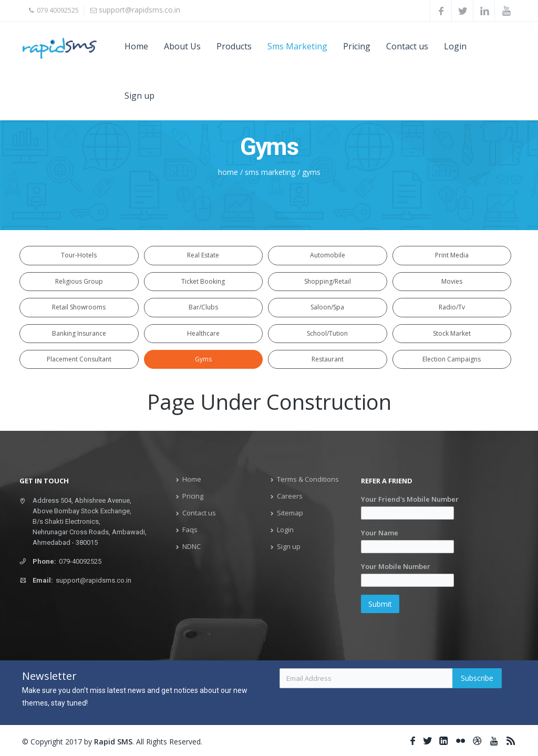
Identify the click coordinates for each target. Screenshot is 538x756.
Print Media (452, 255)
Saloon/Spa (327, 307)
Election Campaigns (452, 358)
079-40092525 (80, 560)
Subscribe (477, 677)
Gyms (203, 358)
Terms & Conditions (308, 478)
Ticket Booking (203, 281)
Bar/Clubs (203, 307)
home (228, 172)
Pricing (357, 46)
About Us (182, 46)
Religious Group (79, 281)
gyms (311, 172)
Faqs (190, 529)
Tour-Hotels (79, 255)
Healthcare (203, 332)
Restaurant (328, 358)
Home (136, 46)
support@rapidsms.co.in (139, 10)
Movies (452, 281)
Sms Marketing (297, 46)
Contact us (407, 46)
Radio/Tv (452, 307)
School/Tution (327, 332)
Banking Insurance (79, 332)
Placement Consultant (79, 358)
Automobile (328, 255)
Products (234, 46)
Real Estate (203, 255)
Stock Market (452, 332)
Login (455, 46)
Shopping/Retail (328, 281)
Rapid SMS (113, 741)
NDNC (192, 545)
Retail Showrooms (79, 307)
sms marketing (270, 172)
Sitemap (290, 512)
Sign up (139, 96)
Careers (290, 495)
